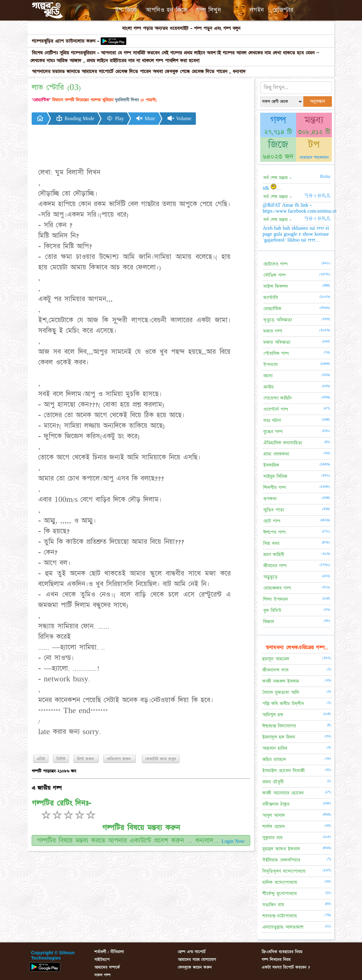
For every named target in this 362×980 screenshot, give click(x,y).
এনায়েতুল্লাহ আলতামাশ (283, 927)
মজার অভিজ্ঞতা (277, 342)
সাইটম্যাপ (102, 960)
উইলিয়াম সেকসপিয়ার (281, 860)
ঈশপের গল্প (274, 532)
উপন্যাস (270, 365)
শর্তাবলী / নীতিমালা (109, 952)
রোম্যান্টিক (272, 309)
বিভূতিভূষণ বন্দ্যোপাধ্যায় (284, 871)
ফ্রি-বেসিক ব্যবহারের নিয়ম (282, 952)
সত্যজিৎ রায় (273, 905)
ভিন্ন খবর (271, 543)
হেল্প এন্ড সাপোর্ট (192, 952)
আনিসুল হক (273, 715)
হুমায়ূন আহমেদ (276, 659)
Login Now (233, 841)
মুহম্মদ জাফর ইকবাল (281, 849)
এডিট (41, 759)
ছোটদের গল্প (275, 264)
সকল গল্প (102, 975)
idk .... (272, 188)
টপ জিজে (126, 10)
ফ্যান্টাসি (271, 298)
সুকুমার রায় (272, 838)
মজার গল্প (273, 331)
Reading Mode (75, 118)
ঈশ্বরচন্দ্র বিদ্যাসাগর (279, 726)
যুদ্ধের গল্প (273, 432)
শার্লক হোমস (274, 826)
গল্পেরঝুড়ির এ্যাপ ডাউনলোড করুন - (66, 41)
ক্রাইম (268, 387)
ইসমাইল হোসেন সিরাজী (284, 771)
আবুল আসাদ (274, 815)
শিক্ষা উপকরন (276, 599)
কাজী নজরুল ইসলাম (281, 681)
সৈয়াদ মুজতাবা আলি (281, 692)
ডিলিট (61, 759)
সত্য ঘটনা (272, 420)
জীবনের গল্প (275, 566)
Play (115, 118)
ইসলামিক (271, 465)
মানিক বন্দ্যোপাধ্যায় (280, 882)
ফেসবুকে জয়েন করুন (195, 967)
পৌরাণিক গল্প (276, 353)
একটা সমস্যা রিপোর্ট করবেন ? (286, 967)
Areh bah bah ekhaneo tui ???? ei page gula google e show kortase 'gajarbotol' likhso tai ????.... (296, 234)
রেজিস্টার (283, 10)
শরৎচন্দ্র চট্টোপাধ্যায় (280, 916)
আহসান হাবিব (275, 748)
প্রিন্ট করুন (86, 759)
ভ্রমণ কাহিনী (274, 555)
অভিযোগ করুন (120, 759)
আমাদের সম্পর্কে (107, 967)
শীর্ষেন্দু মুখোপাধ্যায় (280, 894)
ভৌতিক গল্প (274, 275)
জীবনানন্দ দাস (275, 670)
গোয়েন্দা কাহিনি (277, 398)
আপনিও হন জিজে (167, 10)
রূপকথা (270, 499)
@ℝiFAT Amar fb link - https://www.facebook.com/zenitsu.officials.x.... (310, 208)
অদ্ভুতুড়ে (270, 577)
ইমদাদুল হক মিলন (279, 737)
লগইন (257, 10)
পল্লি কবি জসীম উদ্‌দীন (283, 704)
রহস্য (268, 376)
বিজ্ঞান (269, 622)
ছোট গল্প (272, 521)
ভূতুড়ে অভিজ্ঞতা (278, 320)
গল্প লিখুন (209, 10)
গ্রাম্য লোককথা (276, 454)
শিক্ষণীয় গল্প (275, 488)
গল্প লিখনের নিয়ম (276, 960)
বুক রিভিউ (272, 610)
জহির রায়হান (274, 759)
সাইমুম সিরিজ (275, 476)
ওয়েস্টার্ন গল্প (276, 409)
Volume (179, 118)
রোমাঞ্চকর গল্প (277, 588)
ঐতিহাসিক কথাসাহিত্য (283, 443)
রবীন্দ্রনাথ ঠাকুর (276, 804)
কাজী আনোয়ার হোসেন (283, 793)
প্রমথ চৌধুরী (273, 782)
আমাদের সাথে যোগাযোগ (197, 960)
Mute (145, 118)
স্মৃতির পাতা (274, 510)
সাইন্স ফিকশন (276, 286)
